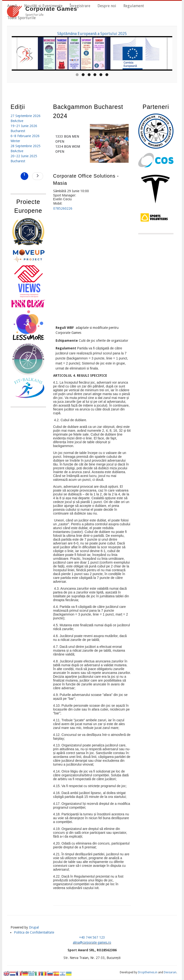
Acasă (12, 6)
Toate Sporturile (21, 18)
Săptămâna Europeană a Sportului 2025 (92, 34)
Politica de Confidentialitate (34, 932)
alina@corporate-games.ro (92, 942)
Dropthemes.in (148, 972)
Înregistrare (80, 6)
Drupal (34, 927)
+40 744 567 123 (92, 937)
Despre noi (107, 6)
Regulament (134, 6)
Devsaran (170, 972)
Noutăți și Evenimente (43, 6)
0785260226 (63, 208)
